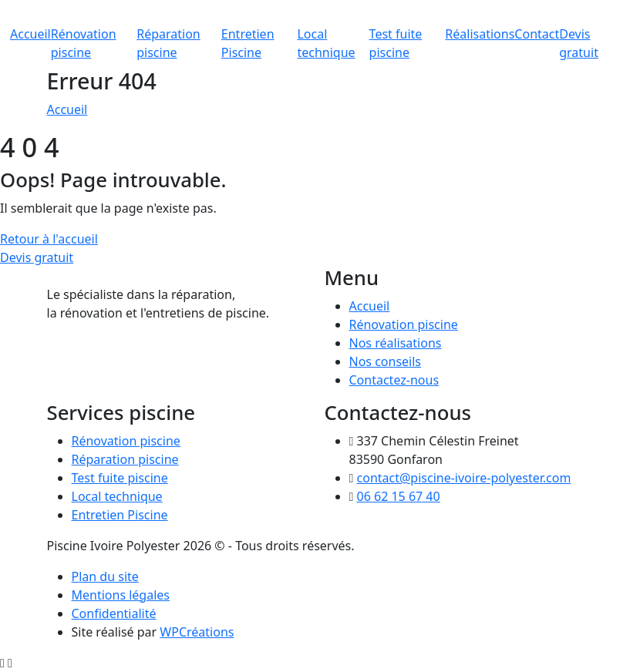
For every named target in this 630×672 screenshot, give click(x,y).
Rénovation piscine (404, 324)
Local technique (117, 496)
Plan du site (105, 576)
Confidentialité (114, 613)
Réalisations (480, 34)
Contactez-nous (394, 380)
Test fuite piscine (120, 478)
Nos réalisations (396, 343)
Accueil (30, 34)
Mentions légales (121, 595)
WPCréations (197, 632)
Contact (537, 34)
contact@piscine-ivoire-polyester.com (464, 478)
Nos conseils (386, 361)
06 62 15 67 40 (399, 496)
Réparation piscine (125, 459)
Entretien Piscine (120, 515)
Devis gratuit (37, 257)
